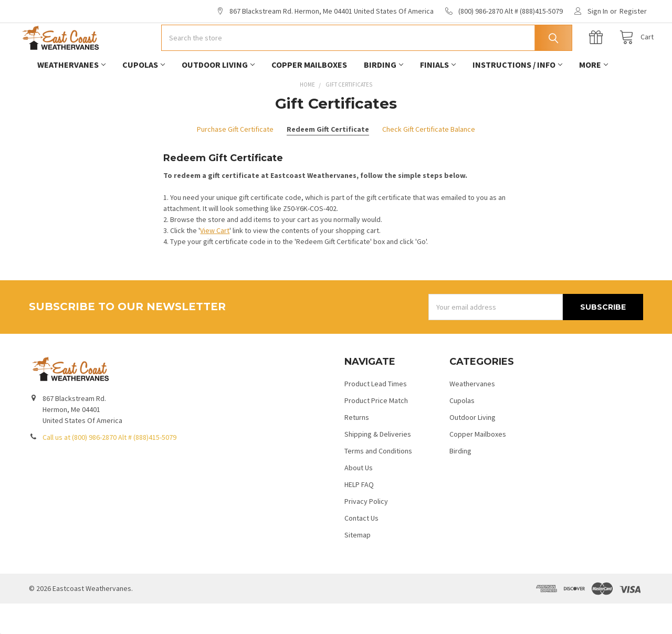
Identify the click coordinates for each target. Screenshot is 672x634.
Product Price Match (376, 431)
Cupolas (144, 95)
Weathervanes (71, 95)
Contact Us (361, 548)
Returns (357, 448)
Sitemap (358, 565)
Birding (384, 95)
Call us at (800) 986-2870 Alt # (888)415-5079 (109, 468)
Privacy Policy (366, 532)
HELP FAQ (359, 515)
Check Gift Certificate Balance (429, 160)
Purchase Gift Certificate (235, 160)
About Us (359, 498)
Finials (438, 95)
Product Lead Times (376, 414)
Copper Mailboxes (309, 95)
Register (633, 11)
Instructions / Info (517, 95)
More (594, 95)
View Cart (215, 261)
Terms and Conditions (378, 481)
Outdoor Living (218, 95)
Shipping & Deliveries (378, 464)
